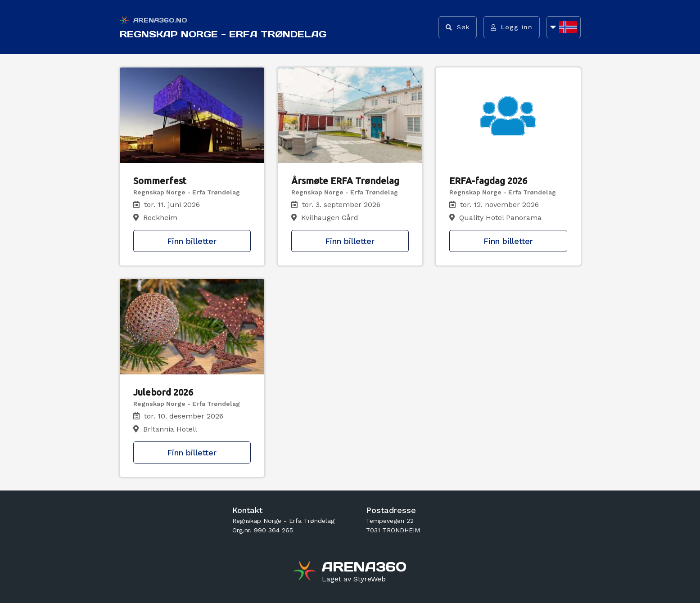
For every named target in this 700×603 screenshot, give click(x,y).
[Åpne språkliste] (564, 27)
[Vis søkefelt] (458, 27)
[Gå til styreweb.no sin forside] (354, 579)
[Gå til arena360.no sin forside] (305, 572)
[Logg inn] (512, 27)
